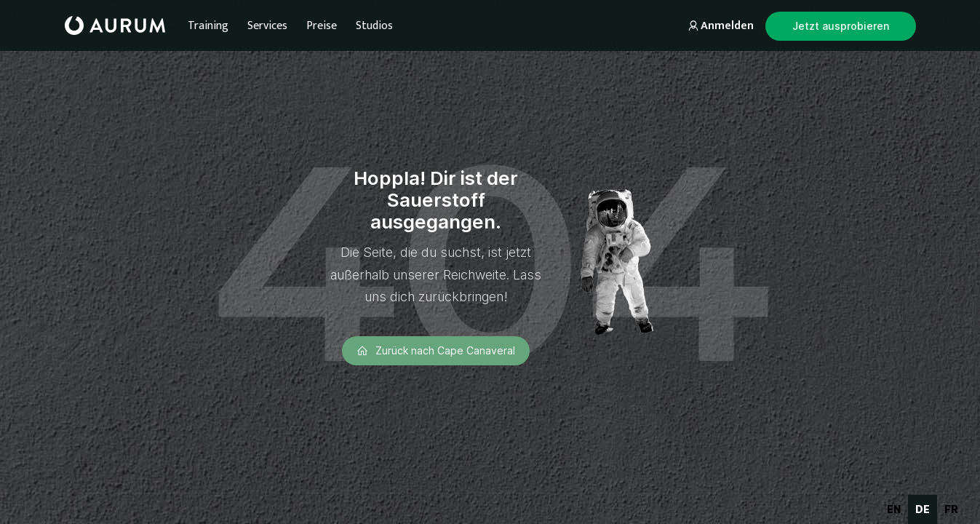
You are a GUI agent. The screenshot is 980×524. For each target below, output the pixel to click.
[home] (115, 25)
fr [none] (951, 509)
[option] (894, 509)
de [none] (923, 509)
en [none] (894, 509)
